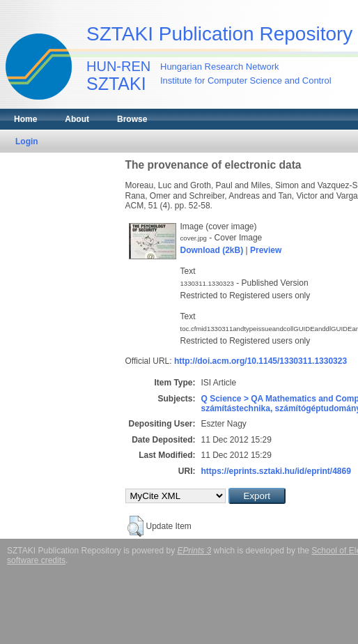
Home (25, 119)
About (77, 119)
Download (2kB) (212, 250)
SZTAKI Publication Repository (219, 34)
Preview (266, 250)
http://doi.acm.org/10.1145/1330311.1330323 (260, 361)
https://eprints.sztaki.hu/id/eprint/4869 (276, 471)
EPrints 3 (195, 551)
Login (27, 141)
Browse (132, 119)
